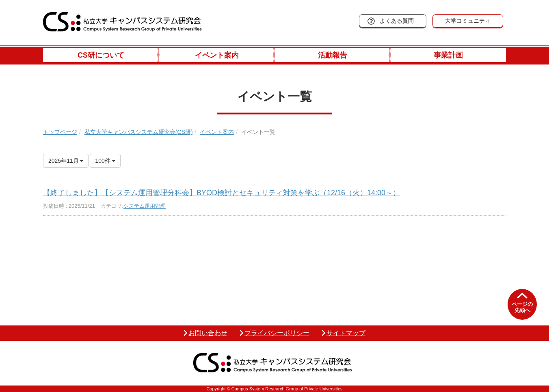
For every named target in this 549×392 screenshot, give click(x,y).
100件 (105, 161)
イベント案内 (217, 55)
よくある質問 (397, 21)
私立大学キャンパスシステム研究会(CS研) (139, 132)
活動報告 (333, 55)
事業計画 (448, 55)
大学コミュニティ (468, 21)
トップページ (60, 132)
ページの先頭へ (522, 307)
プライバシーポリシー (277, 333)
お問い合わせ (208, 333)
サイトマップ (346, 333)
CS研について (101, 55)
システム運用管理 (145, 206)
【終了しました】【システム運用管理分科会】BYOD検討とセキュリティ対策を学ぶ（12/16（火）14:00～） (222, 193)
